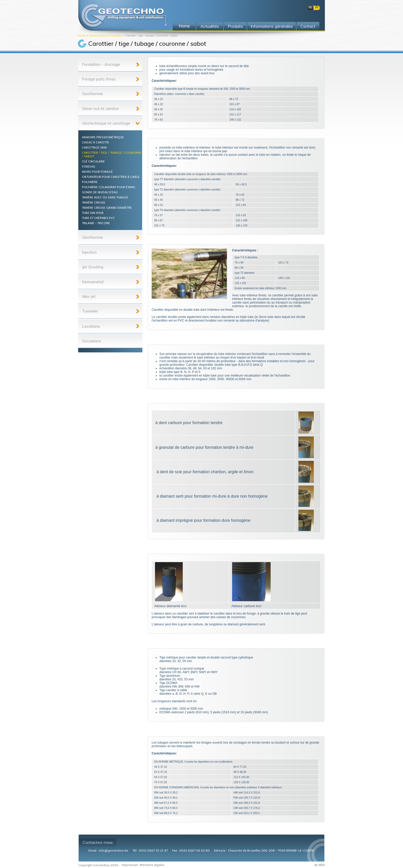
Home (82, 35)
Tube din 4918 (93, 213)
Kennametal (93, 282)
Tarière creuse (94, 203)
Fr (317, 7)
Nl (310, 7)
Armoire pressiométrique (103, 137)
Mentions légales (152, 865)
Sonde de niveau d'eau (100, 192)
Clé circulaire (93, 161)
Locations (91, 326)
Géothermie (93, 237)
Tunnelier (90, 311)
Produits (235, 26)
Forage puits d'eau (99, 79)
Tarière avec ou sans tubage (105, 197)
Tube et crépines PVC (98, 218)
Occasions (91, 341)
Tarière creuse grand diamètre (107, 208)
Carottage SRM (94, 148)
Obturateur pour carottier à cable (111, 177)
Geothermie (93, 94)
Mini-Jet (89, 296)
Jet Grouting (93, 267)
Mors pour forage (97, 172)
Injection (89, 252)
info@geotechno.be (113, 851)
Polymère (90, 182)
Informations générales (272, 26)
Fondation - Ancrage (101, 64)
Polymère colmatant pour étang (109, 187)
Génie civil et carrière (100, 109)
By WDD (320, 865)
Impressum (130, 865)
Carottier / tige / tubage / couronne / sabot (112, 154)
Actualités (210, 26)
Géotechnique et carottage (106, 35)
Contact (308, 26)
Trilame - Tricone (96, 223)
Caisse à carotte (96, 142)
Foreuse (89, 167)
